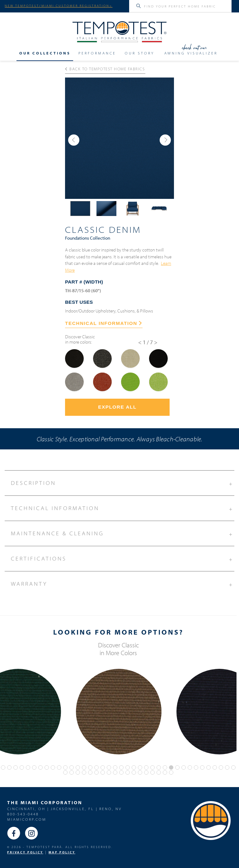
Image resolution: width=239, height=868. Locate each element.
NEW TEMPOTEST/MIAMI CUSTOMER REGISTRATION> (59, 6)
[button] (74, 140)
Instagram (31, 833)
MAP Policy (62, 852)
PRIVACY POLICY (25, 852)
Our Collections (45, 53)
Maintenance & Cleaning (122, 533)
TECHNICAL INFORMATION (103, 323)
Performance (97, 53)
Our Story (140, 53)
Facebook (14, 833)
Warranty (122, 583)
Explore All (117, 407)
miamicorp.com (27, 819)
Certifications (122, 558)
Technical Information (122, 507)
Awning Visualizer (191, 53)
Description (122, 482)
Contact (119, 80)
